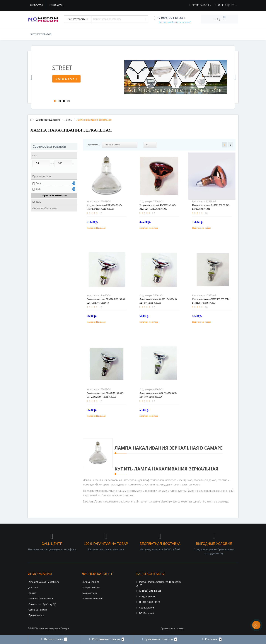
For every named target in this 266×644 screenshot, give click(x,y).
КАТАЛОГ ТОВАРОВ (41, 34)
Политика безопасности (41, 599)
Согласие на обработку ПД (42, 604)
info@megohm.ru (146, 597)
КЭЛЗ (38, 189)
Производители (36, 615)
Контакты (56, 5)
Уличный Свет (66, 79)
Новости (36, 5)
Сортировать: (93, 145)
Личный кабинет (91, 582)
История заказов (91, 588)
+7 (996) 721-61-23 (149, 591)
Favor (38, 183)
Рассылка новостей (93, 599)
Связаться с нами (37, 610)
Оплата (32, 593)
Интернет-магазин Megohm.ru (44, 582)
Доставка (33, 588)
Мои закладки (90, 593)
